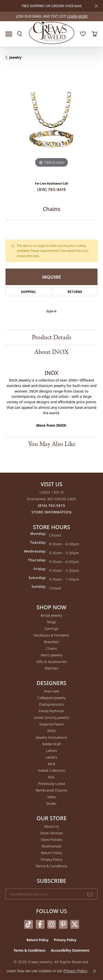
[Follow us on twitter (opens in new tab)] (75, 924)
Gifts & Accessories (52, 662)
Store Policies (51, 840)
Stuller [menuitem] (52, 803)
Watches (52, 668)
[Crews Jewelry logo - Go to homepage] (51, 33)
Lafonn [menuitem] (51, 751)
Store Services (51, 833)
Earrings (51, 629)
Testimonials (51, 846)
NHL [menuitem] (52, 777)
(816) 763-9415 (51, 189)
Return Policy (51, 853)
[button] (20, 34)
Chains (52, 648)
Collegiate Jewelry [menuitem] (51, 698)
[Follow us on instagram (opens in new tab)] (52, 924)
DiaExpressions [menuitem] (51, 704)
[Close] (96, 6)
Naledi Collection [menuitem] (51, 770)
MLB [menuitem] (51, 764)
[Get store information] (52, 512)
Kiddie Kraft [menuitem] (52, 744)
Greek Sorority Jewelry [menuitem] (51, 718)
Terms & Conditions (51, 866)
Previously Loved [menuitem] (52, 784)
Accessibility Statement (70, 950)
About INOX (51, 352)
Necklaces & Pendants (51, 635)
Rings (51, 622)
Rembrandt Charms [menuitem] (51, 790)
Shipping (28, 292)
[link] (52, 16)
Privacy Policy (51, 859)
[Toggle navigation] (9, 34)
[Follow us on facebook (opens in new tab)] (40, 924)
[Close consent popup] (94, 971)
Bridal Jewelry (51, 615)
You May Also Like (52, 444)
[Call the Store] (51, 505)
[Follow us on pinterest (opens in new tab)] (63, 924)
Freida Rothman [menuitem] (52, 711)
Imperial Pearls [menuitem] (51, 724)
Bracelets (51, 642)
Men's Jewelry (51, 655)
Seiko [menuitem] (51, 797)
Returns (75, 292)
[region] (51, 123)
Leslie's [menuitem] (51, 757)
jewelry (15, 57)
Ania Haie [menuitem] (52, 691)
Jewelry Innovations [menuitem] (51, 737)
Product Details (51, 338)
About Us (51, 826)
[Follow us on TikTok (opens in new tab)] (29, 924)
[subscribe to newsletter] (90, 894)
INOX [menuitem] (51, 731)
